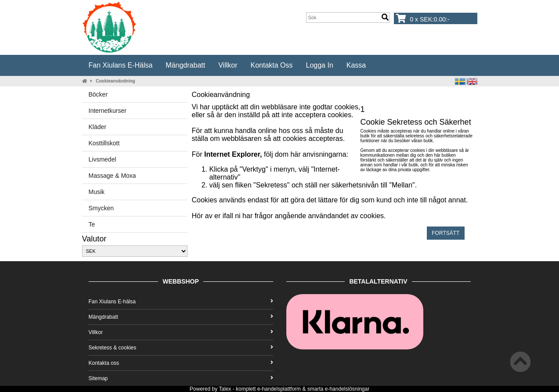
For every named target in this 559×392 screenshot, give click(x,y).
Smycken (101, 208)
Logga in (320, 65)
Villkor (228, 65)
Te (92, 224)
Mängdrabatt (185, 65)
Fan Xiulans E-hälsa (121, 65)
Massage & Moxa (112, 176)
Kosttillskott (104, 143)
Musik (97, 192)
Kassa (356, 65)
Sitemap (181, 378)
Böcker (98, 94)
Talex (225, 389)
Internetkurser (108, 111)
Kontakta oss (271, 65)
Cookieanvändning (115, 81)
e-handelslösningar (347, 389)
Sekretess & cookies (181, 348)
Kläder (97, 127)
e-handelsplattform (279, 389)
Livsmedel (103, 159)
